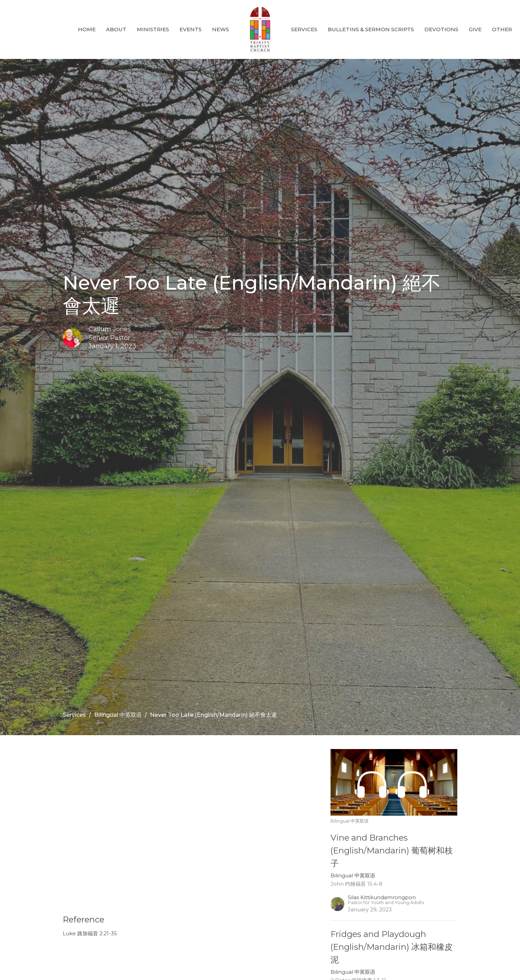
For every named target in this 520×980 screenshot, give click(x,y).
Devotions (441, 29)
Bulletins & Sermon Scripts (371, 29)
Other (502, 29)
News (221, 29)
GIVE (475, 29)
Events (191, 29)
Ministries (153, 29)
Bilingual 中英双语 (118, 715)
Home (87, 29)
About (116, 29)
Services (304, 29)
